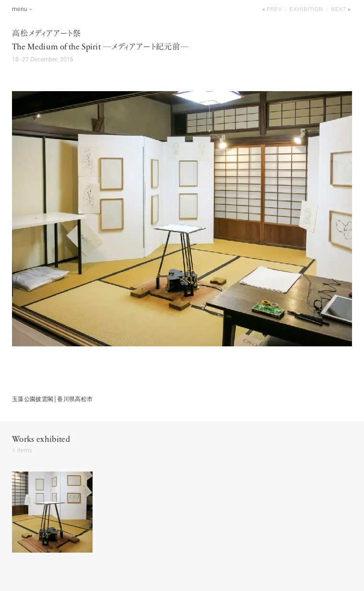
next (339, 10)
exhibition (306, 10)
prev (274, 10)
